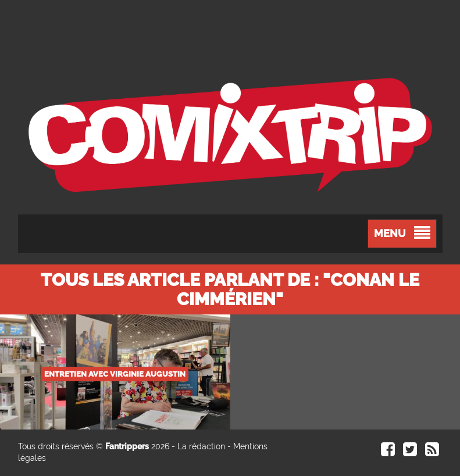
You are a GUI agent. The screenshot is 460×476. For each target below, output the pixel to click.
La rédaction (201, 446)
